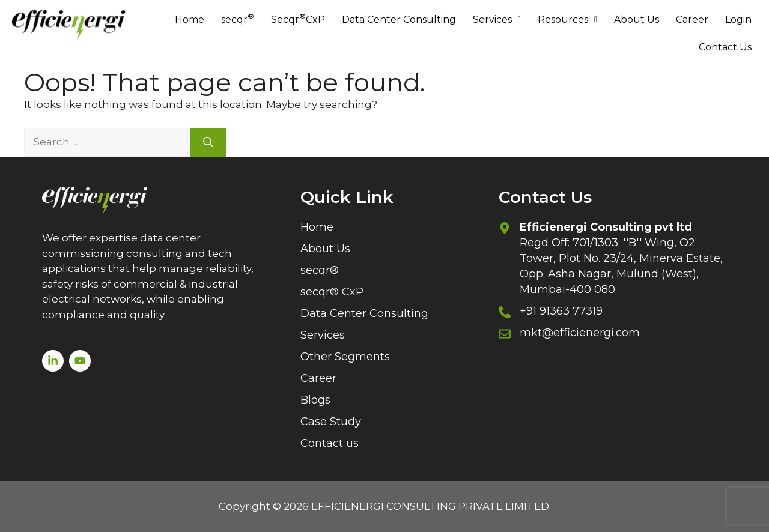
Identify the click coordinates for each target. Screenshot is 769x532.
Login (738, 20)
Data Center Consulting (399, 20)
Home (190, 20)
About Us (637, 20)
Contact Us (725, 47)
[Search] (208, 142)
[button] (497, 20)
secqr (238, 18)
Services (497, 20)
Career (692, 20)
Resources (567, 20)
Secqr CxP (298, 18)
